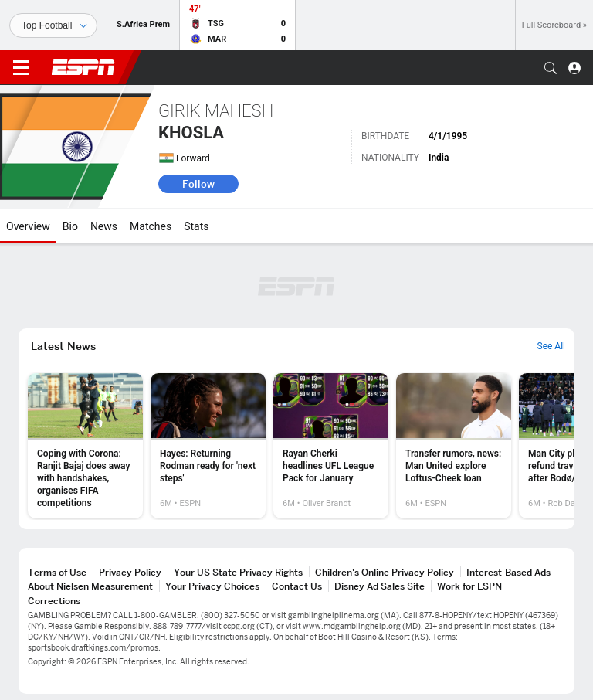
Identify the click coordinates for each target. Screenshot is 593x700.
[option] (85, 446)
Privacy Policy (130, 572)
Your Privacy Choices (212, 586)
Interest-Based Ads (508, 572)
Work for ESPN (469, 586)
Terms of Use (57, 572)
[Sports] (53, 25)
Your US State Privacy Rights (238, 572)
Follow (198, 184)
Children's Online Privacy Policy (385, 572)
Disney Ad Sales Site (380, 586)
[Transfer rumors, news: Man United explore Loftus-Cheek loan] (454, 446)
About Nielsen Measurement (90, 586)
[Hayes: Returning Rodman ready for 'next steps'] (208, 446)
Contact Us (297, 586)
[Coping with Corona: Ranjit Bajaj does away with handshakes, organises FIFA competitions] (85, 446)
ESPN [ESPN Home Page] (83, 67)
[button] (551, 68)
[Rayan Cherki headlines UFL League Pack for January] (331, 446)
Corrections (54, 601)
